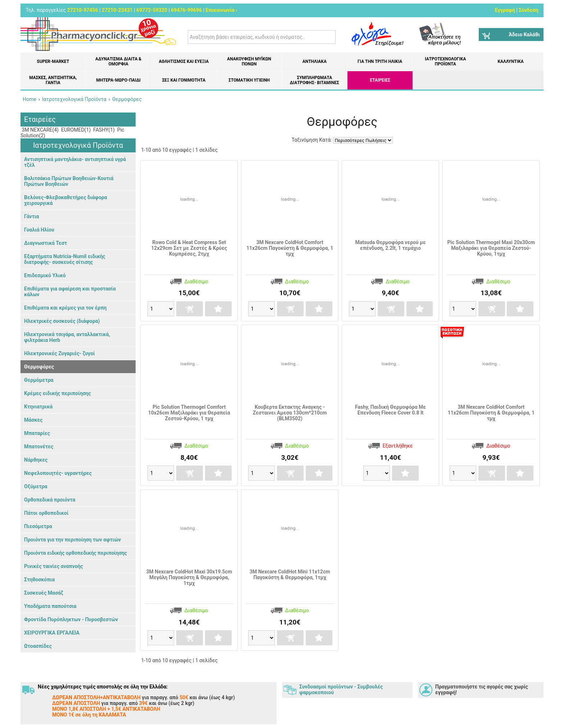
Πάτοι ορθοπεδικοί (46, 513)
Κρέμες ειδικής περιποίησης (58, 393)
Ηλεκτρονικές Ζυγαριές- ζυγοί (60, 353)
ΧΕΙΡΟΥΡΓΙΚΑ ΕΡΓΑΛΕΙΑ (52, 633)
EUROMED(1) (75, 130)
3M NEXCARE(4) (40, 130)
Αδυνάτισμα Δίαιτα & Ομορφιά (118, 61)
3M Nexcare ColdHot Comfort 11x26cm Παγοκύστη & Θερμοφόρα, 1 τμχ (290, 248)
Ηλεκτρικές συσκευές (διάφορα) (62, 321)
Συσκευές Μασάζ (44, 593)
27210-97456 (83, 10)
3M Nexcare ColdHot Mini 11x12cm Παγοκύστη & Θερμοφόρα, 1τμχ (290, 574)
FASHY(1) (103, 130)
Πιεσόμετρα (38, 526)
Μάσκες (33, 420)
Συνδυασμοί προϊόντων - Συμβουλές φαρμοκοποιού (341, 690)
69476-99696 (186, 10)
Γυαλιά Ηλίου (39, 230)
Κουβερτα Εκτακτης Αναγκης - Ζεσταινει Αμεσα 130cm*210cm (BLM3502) (290, 413)
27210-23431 (117, 10)
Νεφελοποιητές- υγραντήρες (58, 473)
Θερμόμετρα (39, 380)
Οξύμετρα (36, 486)
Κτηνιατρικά (38, 407)
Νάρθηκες (36, 460)
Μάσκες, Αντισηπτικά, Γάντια (53, 80)
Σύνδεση (528, 10)
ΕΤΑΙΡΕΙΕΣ (380, 80)
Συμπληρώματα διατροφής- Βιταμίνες (315, 80)
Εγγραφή (505, 10)
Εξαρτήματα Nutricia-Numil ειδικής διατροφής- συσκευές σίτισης (65, 259)
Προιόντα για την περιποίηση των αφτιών (72, 540)
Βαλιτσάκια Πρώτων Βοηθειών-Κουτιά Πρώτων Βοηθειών (69, 181)
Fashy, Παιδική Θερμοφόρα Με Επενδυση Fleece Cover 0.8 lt (390, 410)
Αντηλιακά (315, 61)
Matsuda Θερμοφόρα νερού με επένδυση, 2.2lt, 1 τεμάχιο (390, 245)
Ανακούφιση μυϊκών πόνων (249, 61)
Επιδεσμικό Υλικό (45, 275)
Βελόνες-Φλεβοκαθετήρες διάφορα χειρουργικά (66, 200)
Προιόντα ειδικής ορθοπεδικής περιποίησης (76, 553)
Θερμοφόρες (39, 367)
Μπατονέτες (39, 447)
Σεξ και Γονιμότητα (184, 80)
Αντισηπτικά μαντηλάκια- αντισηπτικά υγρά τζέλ (75, 162)
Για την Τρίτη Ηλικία (380, 61)
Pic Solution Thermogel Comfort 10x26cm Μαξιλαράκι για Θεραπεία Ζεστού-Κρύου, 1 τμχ (189, 413)
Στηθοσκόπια (39, 580)
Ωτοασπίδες (38, 646)
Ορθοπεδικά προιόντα (50, 500)
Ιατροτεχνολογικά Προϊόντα (445, 61)
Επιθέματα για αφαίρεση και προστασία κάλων (70, 292)
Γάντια (31, 216)
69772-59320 (152, 10)
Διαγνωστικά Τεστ (46, 243)
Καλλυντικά (510, 61)
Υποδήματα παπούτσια (50, 606)
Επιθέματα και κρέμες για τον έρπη (65, 308)
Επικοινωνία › (222, 10)
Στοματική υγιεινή (249, 80)
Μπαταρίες (37, 433)
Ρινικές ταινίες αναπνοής (54, 566)
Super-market (53, 61)
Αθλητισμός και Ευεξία (184, 61)
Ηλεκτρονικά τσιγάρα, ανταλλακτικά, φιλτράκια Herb (67, 337)
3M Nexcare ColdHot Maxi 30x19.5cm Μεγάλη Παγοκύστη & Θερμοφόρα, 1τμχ (189, 577)
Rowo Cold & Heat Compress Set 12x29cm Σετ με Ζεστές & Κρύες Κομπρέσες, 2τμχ (189, 248)
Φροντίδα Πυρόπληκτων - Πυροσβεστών (71, 619)
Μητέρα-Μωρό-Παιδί (118, 80)
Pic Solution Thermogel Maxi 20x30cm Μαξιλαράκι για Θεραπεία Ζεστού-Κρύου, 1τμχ (491, 248)
